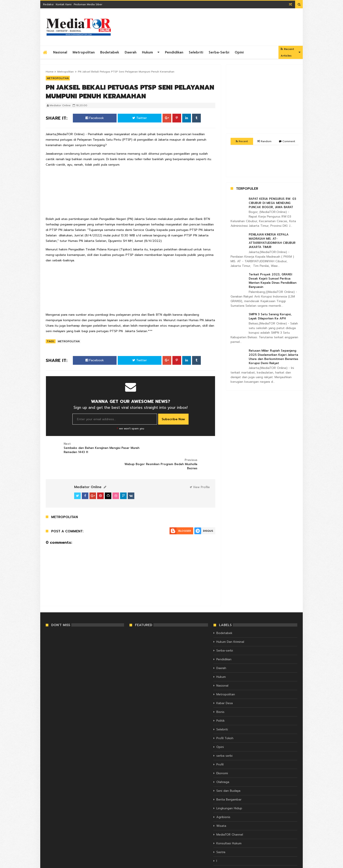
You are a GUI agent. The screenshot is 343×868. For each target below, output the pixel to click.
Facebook (95, 118)
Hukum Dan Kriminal (230, 626)
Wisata (221, 810)
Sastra (221, 836)
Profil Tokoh (225, 722)
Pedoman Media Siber (88, 4)
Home (50, 72)
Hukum (147, 52)
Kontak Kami (64, 4)
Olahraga (223, 766)
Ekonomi (222, 757)
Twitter (140, 118)
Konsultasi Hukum (229, 827)
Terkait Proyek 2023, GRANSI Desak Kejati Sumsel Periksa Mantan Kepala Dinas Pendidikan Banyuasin (273, 281)
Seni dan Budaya (228, 775)
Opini (239, 52)
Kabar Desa (225, 687)
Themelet (291, 864)
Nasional (60, 52)
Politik (220, 705)
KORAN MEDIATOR (58, 864)
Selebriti (196, 52)
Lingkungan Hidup (229, 792)
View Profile (200, 471)
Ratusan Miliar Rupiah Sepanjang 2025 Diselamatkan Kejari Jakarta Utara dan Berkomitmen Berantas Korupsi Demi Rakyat (273, 357)
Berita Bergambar (229, 784)
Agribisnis (223, 801)
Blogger (185, 515)
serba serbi (224, 740)
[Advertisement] (218, 27)
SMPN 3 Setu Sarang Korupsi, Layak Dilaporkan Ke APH (270, 316)
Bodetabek (110, 52)
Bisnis (220, 696)
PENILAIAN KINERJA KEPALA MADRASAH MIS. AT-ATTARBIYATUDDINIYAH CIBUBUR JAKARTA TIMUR (272, 241)
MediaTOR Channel (230, 819)
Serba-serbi (219, 52)
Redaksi (48, 4)
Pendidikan (174, 52)
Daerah (131, 52)
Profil (220, 748)
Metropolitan (84, 52)
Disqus (208, 515)
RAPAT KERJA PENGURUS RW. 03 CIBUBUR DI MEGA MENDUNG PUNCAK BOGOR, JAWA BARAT (272, 203)
